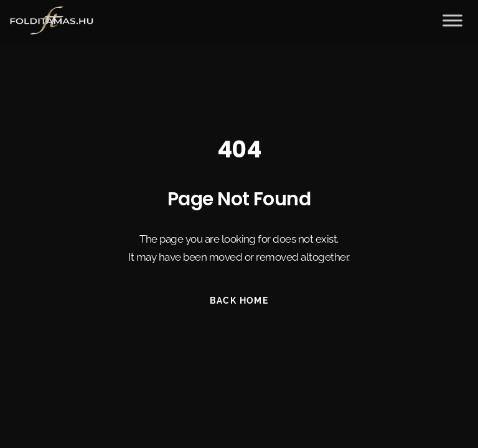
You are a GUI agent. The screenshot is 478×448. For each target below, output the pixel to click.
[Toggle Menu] (452, 19)
